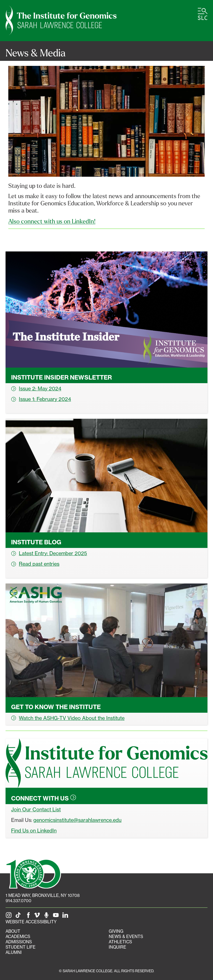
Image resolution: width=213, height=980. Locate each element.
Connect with (44, 798)
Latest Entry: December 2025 (49, 553)
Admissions (19, 942)
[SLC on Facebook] (29, 917)
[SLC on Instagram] (10, 917)
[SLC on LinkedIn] (66, 917)
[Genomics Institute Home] (61, 21)
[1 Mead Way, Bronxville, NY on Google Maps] (43, 895)
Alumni (14, 952)
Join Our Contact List (36, 809)
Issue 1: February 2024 (41, 399)
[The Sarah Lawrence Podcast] (47, 917)
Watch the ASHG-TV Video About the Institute (68, 718)
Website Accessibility (31, 922)
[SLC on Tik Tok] (19, 917)
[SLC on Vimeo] (38, 917)
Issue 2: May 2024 (36, 388)
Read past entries (35, 564)
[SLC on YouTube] (57, 917)
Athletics (120, 942)
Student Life (21, 947)
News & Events (126, 937)
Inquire (117, 947)
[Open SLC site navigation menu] (203, 14)
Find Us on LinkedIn (34, 831)
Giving (116, 931)
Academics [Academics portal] (18, 937)
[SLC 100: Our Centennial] (33, 873)
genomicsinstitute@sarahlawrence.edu (77, 820)
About (13, 931)
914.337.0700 (18, 901)
